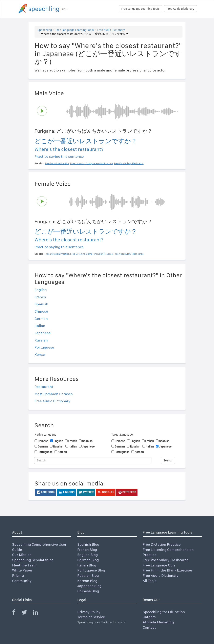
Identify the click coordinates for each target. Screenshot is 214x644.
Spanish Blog (88, 544)
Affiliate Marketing (158, 622)
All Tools (150, 581)
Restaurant (44, 387)
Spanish (41, 304)
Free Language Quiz (159, 565)
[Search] (93, 460)
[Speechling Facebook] (16, 613)
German (41, 319)
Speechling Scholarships (33, 560)
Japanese (43, 333)
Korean (40, 355)
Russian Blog (88, 575)
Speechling (45, 30)
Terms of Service (91, 617)
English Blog (88, 555)
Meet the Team (24, 565)
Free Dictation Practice (162, 544)
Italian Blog (87, 565)
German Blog (88, 560)
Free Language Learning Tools (140, 9)
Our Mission (22, 555)
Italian (40, 326)
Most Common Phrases (54, 394)
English (41, 290)
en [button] (65, 9)
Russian (41, 340)
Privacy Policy (89, 612)
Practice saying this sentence (59, 156)
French (40, 297)
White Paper (22, 570)
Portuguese (44, 347)
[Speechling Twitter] (27, 613)
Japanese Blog (89, 586)
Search (168, 460)
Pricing (18, 575)
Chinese (41, 311)
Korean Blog (87, 581)
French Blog (87, 550)
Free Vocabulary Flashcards (166, 560)
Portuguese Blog (91, 570)
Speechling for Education (164, 612)
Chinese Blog (88, 591)
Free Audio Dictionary (180, 9)
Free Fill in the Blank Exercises (168, 570)
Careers (149, 617)
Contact (149, 627)
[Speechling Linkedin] (38, 613)
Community (22, 581)
